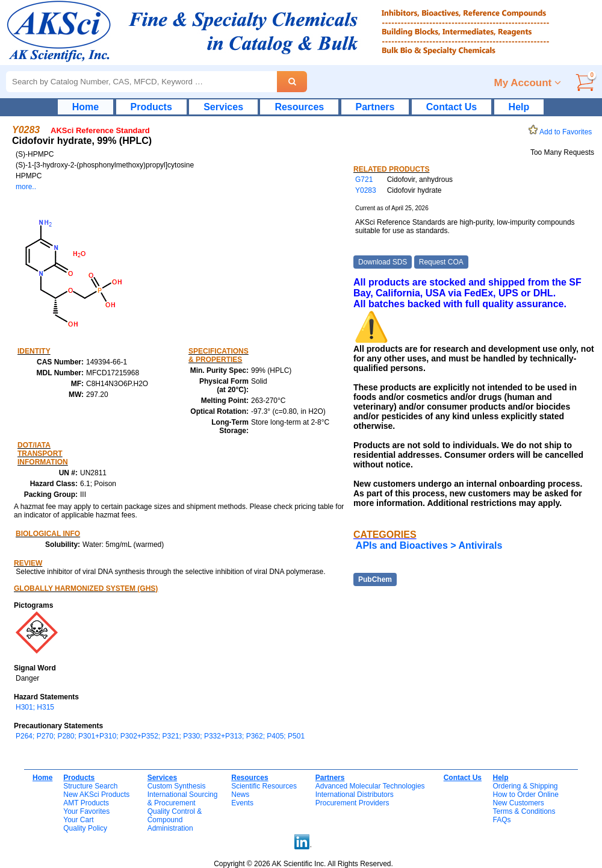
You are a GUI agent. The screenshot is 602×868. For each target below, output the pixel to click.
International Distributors (355, 795)
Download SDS (383, 262)
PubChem (375, 579)
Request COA (441, 262)
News (240, 795)
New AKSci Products (96, 795)
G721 (364, 180)
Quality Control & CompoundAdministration (175, 820)
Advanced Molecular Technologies (370, 786)
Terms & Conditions (524, 811)
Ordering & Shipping (525, 786)
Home (85, 107)
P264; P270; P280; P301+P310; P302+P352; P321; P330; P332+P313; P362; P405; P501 (160, 736)
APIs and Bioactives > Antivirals (429, 545)
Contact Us (451, 107)
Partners (375, 107)
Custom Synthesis (177, 786)
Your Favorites (86, 811)
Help (519, 107)
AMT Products (86, 803)
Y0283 (366, 190)
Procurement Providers (352, 803)
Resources (299, 107)
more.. (26, 187)
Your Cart (78, 820)
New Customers (518, 803)
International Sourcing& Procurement (183, 799)
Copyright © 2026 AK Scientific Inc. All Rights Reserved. (303, 864)
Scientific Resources (264, 786)
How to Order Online (525, 795)
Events (242, 803)
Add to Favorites (562, 132)
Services (223, 107)
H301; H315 (35, 707)
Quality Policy (85, 828)
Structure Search (90, 786)
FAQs (501, 820)
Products (151, 107)
